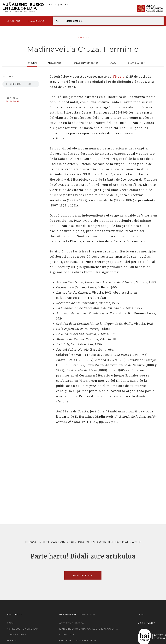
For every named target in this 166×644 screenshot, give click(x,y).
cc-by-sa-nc (13, 101)
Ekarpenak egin (136, 63)
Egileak (12, 640)
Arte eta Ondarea (72, 623)
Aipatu (113, 63)
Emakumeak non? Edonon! (78, 640)
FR (61, 5)
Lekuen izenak (17, 635)
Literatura (67, 635)
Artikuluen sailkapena (23, 629)
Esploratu (13, 21)
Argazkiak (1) (55, 63)
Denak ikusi (87, 614)
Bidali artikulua (83, 575)
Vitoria (119, 77)
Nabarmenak (36, 21)
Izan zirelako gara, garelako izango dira (89, 629)
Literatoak (83, 37)
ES (51, 5)
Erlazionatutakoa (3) (86, 63)
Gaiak (11, 623)
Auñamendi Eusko (23, 8)
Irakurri (32, 63)
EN (67, 5)
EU (56, 5)
